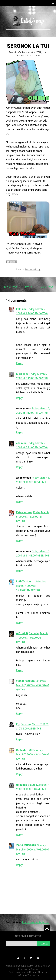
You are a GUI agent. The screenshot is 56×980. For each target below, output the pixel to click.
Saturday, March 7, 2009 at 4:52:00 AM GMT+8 (33, 685)
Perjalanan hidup (33, 269)
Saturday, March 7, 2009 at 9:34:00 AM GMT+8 (33, 754)
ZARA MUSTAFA (26, 845)
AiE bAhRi (22, 633)
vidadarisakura (25, 681)
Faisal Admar (24, 512)
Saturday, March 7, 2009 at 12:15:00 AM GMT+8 (31, 586)
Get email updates (28, 936)
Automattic (24, 972)
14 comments (33, 55)
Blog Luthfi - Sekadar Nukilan (37, 966)
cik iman (21, 443)
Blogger (34, 969)
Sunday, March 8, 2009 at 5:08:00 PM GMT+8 (33, 849)
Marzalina (22, 374)
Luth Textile (23, 581)
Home (29, 287)
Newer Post (10, 287)
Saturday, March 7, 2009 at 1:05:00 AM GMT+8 (32, 638)
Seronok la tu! (28, 46)
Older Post (47, 287)
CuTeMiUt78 (24, 750)
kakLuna (21, 309)
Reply (19, 363)
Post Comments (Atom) (36, 922)
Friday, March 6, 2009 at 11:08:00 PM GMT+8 (32, 517)
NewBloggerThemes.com (28, 975)
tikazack (22, 785)
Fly (18, 724)
